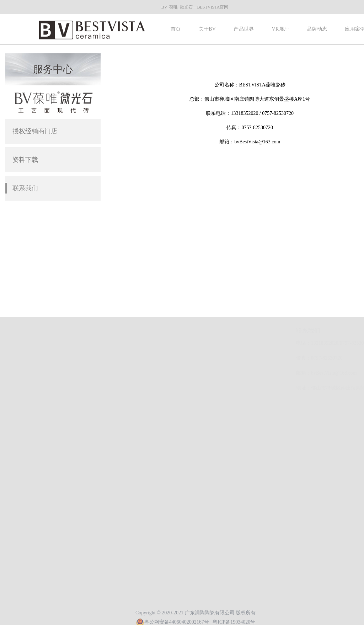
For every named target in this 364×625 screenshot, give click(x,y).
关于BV (207, 29)
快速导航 (32, 331)
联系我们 (25, 188)
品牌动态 (317, 29)
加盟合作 (30, 375)
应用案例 (30, 364)
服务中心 (350, 59)
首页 (176, 29)
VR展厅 (280, 29)
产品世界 (244, 29)
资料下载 (25, 160)
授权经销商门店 (35, 131)
